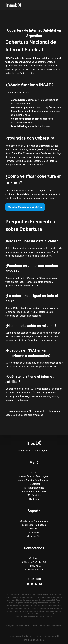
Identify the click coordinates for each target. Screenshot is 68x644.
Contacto (34, 532)
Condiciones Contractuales (34, 521)
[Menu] (61, 5)
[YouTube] (36, 584)
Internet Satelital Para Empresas (34, 480)
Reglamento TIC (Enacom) (34, 525)
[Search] (55, 5)
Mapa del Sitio (34, 536)
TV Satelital (34, 484)
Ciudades (34, 499)
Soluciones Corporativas (34, 492)
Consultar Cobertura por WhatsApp (25, 207)
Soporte (34, 529)
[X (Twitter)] (41, 584)
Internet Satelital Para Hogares (34, 476)
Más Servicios (34, 495)
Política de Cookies (34, 640)
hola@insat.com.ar (34, 570)
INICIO (34, 473)
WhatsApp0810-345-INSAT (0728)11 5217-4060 (34, 562)
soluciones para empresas (30, 415)
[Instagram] (28, 584)
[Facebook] (32, 584)
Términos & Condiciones (22, 636)
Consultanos (34, 340)
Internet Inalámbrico (34, 488)
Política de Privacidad (47, 636)
